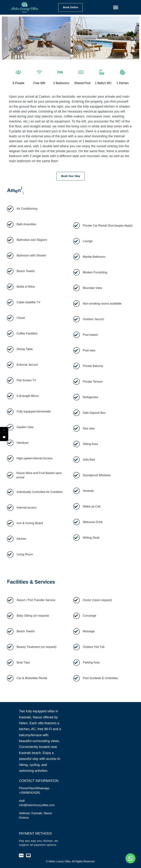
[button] (116, 7)
